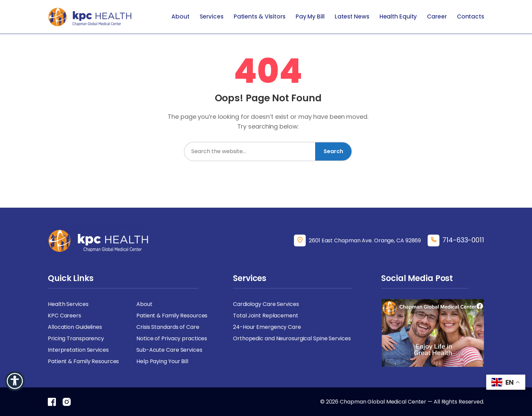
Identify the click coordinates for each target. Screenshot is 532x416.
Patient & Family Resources (172, 316)
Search (333, 151)
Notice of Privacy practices (172, 338)
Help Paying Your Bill (162, 361)
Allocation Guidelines (75, 327)
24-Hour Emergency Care (267, 327)
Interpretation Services (78, 350)
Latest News (352, 16)
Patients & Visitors (260, 16)
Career (437, 16)
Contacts (471, 16)
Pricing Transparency (76, 338)
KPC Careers (64, 316)
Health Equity (398, 16)
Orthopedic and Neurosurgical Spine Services (292, 338)
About (180, 16)
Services (212, 16)
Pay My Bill (310, 16)
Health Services (68, 304)
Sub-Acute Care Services (169, 350)
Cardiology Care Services (266, 304)
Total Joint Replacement (266, 316)
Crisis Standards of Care (168, 327)
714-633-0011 (463, 240)
